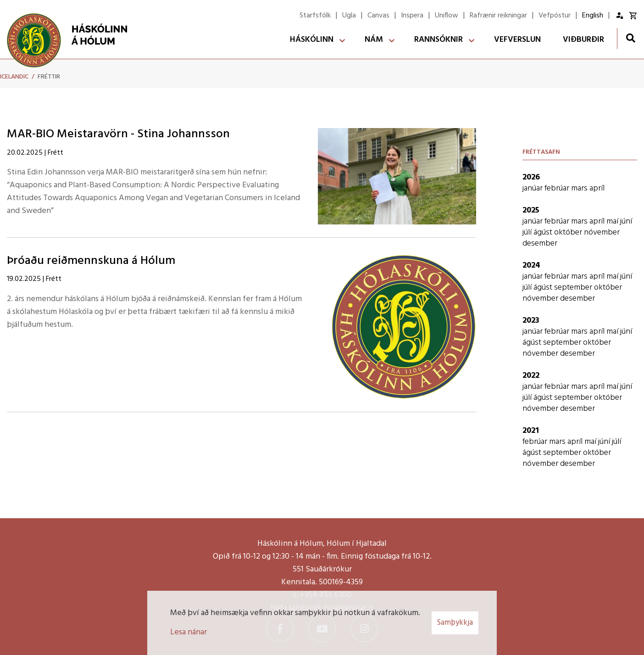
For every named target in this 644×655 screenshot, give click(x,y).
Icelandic (14, 77)
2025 (531, 210)
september (574, 288)
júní (626, 221)
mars (580, 188)
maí (613, 221)
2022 (531, 376)
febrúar (558, 188)
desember (540, 244)
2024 (531, 266)
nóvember (602, 232)
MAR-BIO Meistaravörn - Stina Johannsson (118, 134)
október (569, 232)
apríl (597, 188)
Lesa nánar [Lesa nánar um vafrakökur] (189, 632)
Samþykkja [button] (455, 623)
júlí (528, 232)
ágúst (544, 232)
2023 (531, 321)
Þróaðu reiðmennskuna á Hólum (91, 261)
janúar (533, 188)
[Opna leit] (630, 38)
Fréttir (49, 77)
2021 (531, 431)
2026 (531, 177)
